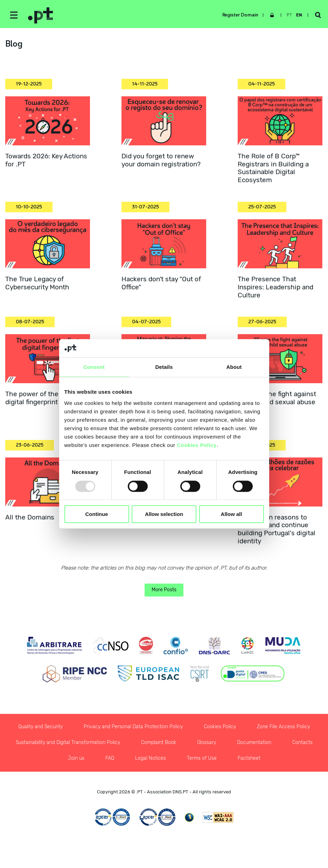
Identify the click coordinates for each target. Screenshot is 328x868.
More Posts (164, 590)
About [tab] (234, 367)
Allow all (232, 514)
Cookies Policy (197, 445)
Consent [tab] (94, 367)
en (299, 15)
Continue (97, 514)
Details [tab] (164, 367)
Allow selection (164, 514)
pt (289, 15)
